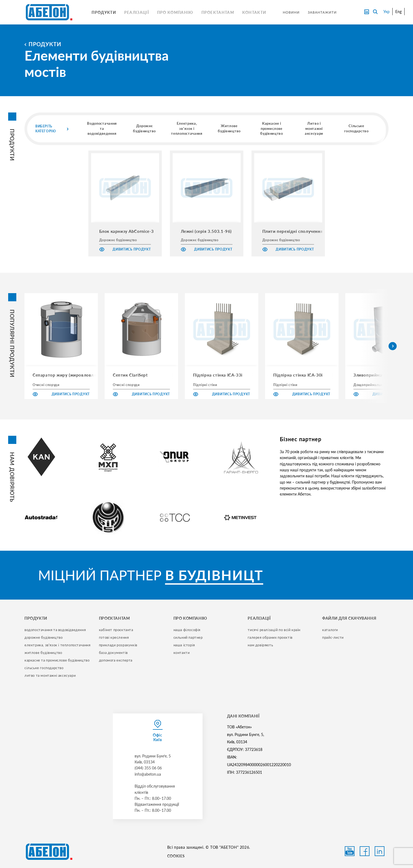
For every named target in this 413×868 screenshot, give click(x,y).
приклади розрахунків (118, 645)
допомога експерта (116, 660)
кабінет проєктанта (116, 630)
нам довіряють (260, 645)
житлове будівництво (43, 653)
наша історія (184, 645)
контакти (182, 653)
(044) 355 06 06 (148, 768)
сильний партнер (188, 637)
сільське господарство (44, 668)
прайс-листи (333, 637)
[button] (393, 346)
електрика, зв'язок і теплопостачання (58, 645)
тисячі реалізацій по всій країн (274, 630)
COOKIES (176, 856)
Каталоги (330, 630)
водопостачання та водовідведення (55, 630)
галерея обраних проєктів (270, 637)
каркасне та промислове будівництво (57, 660)
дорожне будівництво (44, 637)
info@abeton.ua (148, 774)
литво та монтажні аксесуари (50, 675)
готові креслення (114, 637)
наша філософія (187, 630)
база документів (113, 653)
